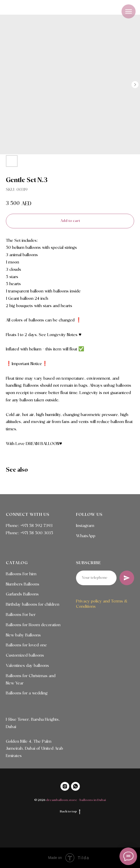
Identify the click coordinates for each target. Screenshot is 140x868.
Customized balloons (25, 655)
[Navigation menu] (129, 11)
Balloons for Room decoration (33, 625)
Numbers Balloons (23, 584)
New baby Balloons (23, 635)
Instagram (85, 526)
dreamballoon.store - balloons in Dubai (76, 800)
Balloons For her (21, 615)
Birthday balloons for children (33, 605)
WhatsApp (86, 536)
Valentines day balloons (27, 666)
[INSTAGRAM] (65, 786)
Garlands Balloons (22, 594)
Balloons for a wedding (27, 693)
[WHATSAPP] (75, 786)
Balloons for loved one (26, 645)
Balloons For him (21, 574)
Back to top (70, 812)
